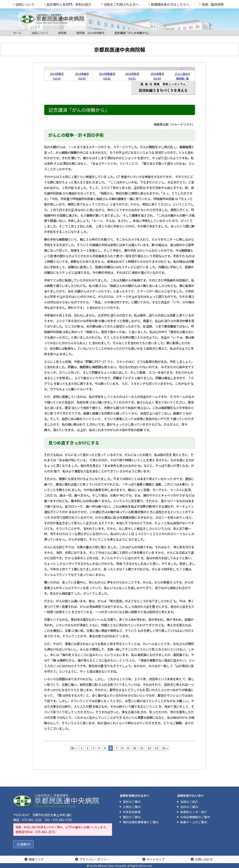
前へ (74, 748)
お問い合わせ (204, 859)
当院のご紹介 (189, 802)
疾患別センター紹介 (194, 812)
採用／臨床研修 (213, 4)
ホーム (17, 33)
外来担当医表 (132, 812)
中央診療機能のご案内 (195, 817)
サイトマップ (156, 859)
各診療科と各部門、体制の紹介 (69, 4)
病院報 (62, 33)
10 (135, 748)
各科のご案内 (189, 807)
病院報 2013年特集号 (90, 33)
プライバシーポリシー (94, 859)
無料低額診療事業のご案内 (141, 822)
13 (156, 748)
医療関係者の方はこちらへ (170, 4)
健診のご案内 (132, 817)
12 (149, 748)
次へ (165, 748)
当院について (25, 4)
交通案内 (23, 844)
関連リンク (36, 859)
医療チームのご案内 (194, 822)
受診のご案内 (132, 802)
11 (142, 748)
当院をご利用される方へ (121, 4)
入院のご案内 (132, 807)
